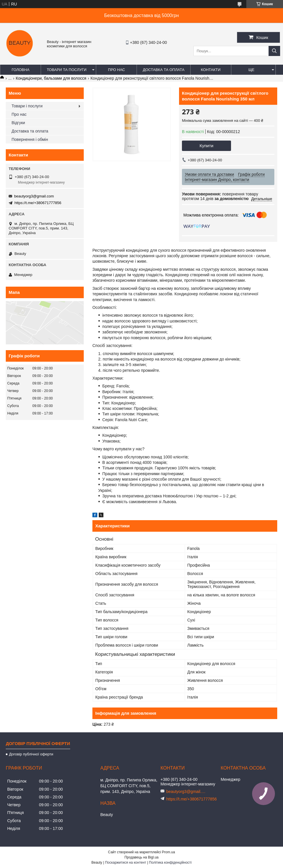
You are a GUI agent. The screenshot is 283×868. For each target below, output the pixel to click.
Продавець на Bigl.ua (141, 857)
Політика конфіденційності (170, 863)
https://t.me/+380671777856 (38, 203)
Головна (21, 70)
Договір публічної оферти (31, 754)
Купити (206, 146)
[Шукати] (274, 51)
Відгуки (18, 123)
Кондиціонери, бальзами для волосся (51, 78)
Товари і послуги (27, 106)
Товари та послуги (67, 70)
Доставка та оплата (163, 70)
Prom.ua (169, 852)
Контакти (211, 70)
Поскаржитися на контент (126, 863)
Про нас (117, 70)
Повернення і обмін (30, 139)
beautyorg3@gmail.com (34, 196)
